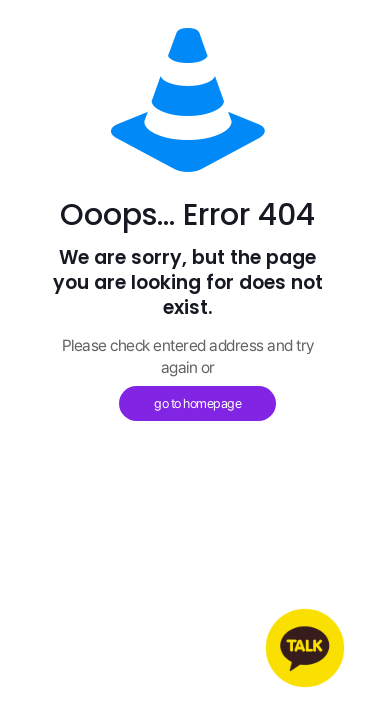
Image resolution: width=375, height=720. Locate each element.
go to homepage (197, 403)
